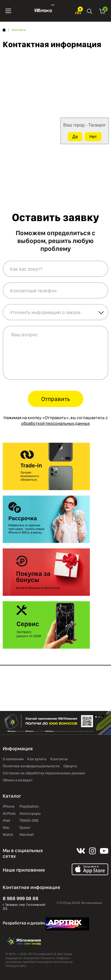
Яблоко (43, 11)
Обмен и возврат (18, 780)
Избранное (78, 11)
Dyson (25, 827)
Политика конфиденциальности (31, 766)
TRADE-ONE (29, 820)
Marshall (27, 835)
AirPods (9, 813)
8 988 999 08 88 (21, 898)
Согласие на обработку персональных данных (44, 773)
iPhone (9, 806)
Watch (8, 835)
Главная (4, 30)
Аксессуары (30, 813)
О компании (13, 759)
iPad (6, 820)
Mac (6, 827)
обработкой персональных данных (56, 423)
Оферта (70, 766)
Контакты (59, 759)
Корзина (102, 11)
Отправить (56, 399)
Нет (93, 137)
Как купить (37, 759)
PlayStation (29, 806)
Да (75, 137)
